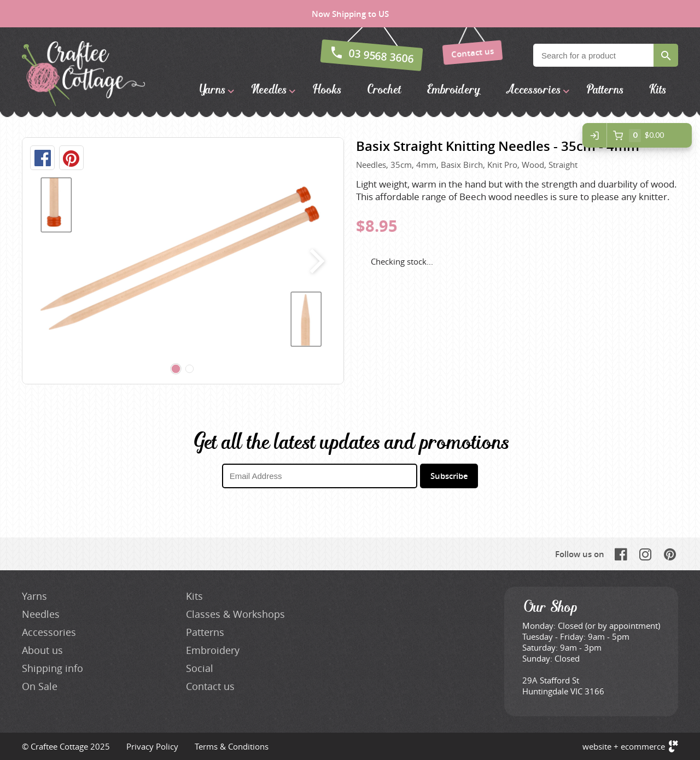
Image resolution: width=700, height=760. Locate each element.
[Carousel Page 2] (190, 369)
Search (666, 55)
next (315, 261)
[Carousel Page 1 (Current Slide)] (176, 369)
